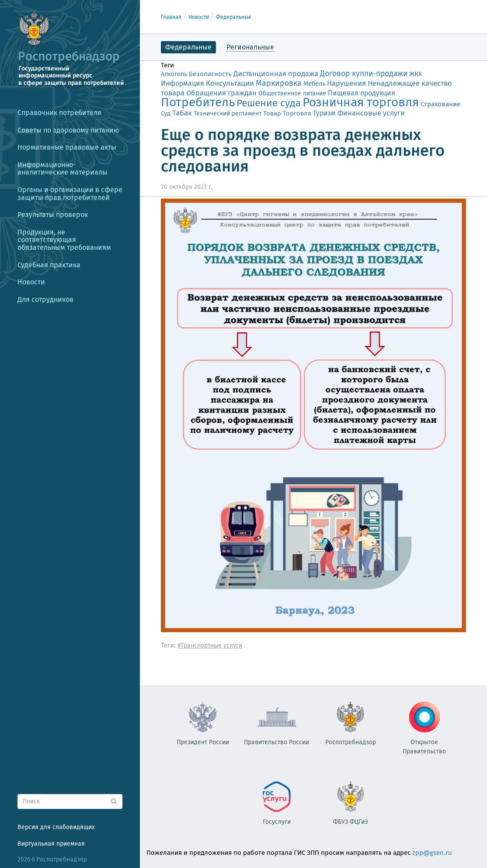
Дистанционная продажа (276, 74)
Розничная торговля (361, 102)
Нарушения (346, 83)
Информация (183, 83)
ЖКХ (416, 74)
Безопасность (210, 74)
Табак (182, 113)
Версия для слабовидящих (56, 827)
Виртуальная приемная (51, 844)
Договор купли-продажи (364, 74)
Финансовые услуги (371, 113)
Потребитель (198, 102)
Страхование (440, 104)
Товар (272, 113)
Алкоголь (174, 74)
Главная (171, 17)
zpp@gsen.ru (432, 853)
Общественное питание (292, 93)
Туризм (324, 113)
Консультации (230, 83)
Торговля (297, 113)
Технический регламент (228, 114)
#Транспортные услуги (210, 646)
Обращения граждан (221, 93)
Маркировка (279, 83)
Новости (199, 17)
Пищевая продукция (362, 93)
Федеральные (234, 17)
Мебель (314, 84)
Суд (166, 113)
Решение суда (269, 103)
